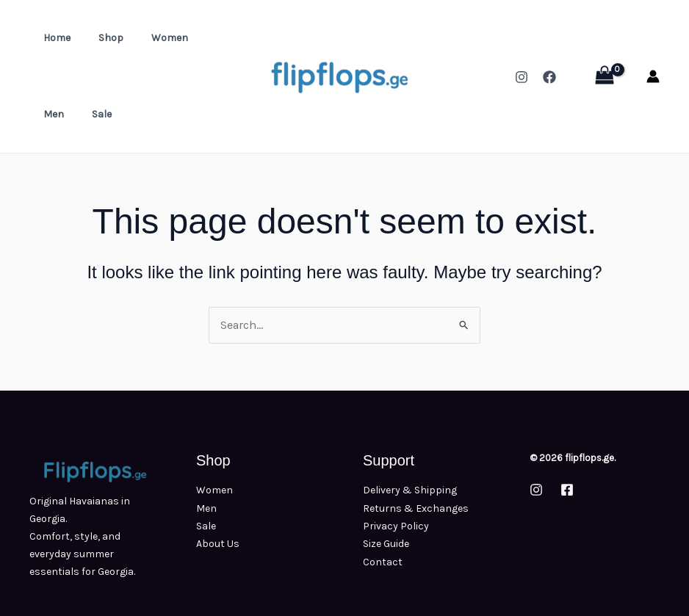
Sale (50, 114)
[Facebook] (549, 77)
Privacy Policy (396, 525)
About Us (218, 543)
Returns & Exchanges (416, 508)
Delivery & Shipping (410, 490)
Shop (100, 38)
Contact (383, 561)
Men (201, 38)
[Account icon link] (653, 76)
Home (53, 38)
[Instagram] (522, 77)
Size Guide (386, 543)
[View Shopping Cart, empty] (604, 77)
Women (151, 38)
